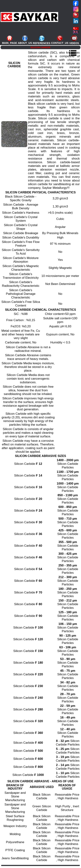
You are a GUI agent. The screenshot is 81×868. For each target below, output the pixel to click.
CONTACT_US (60, 43)
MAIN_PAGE (10, 43)
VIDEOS (74, 43)
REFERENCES (42, 43)
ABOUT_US (25, 43)
